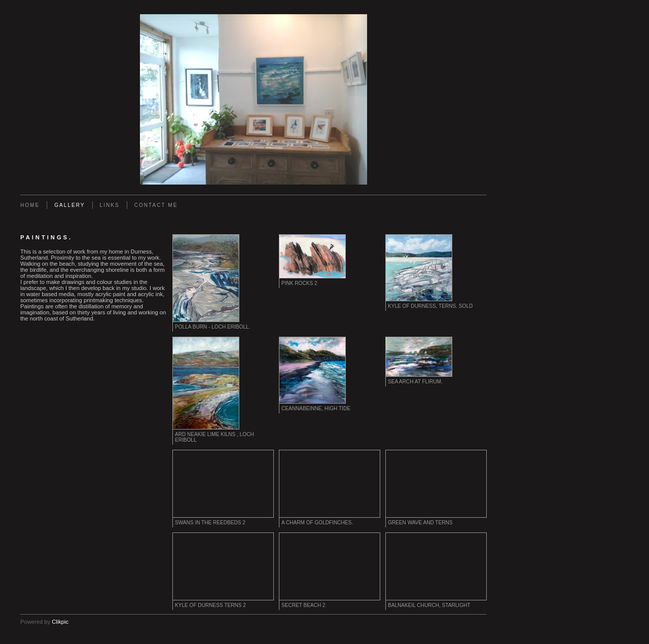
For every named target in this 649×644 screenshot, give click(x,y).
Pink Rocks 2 (299, 283)
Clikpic (60, 622)
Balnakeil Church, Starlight (429, 605)
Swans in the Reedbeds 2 (210, 523)
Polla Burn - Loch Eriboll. (212, 327)
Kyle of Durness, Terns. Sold (430, 306)
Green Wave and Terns (420, 523)
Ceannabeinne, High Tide (316, 408)
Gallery (69, 205)
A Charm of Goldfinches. (317, 523)
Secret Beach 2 (303, 605)
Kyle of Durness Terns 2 (210, 605)
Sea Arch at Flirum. (415, 382)
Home (30, 205)
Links (110, 205)
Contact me (156, 205)
